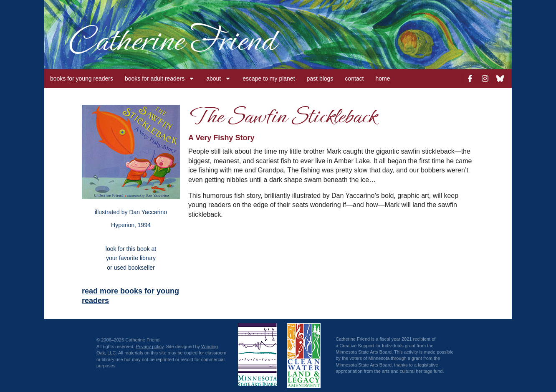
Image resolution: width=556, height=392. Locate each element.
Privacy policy (149, 346)
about (219, 78)
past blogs (320, 78)
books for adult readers (160, 78)
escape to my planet (269, 78)
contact (354, 78)
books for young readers (82, 78)
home (383, 78)
